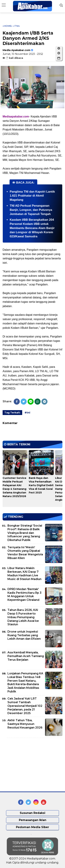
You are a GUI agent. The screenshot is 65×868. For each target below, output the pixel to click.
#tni (27, 413)
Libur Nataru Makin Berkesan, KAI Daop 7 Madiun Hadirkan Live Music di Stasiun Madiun (24, 573)
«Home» (8, 26)
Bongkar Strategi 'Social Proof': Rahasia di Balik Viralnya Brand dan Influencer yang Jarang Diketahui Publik (25, 533)
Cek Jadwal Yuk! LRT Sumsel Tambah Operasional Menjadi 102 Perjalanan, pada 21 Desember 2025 (25, 706)
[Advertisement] (29, 765)
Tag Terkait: (12, 413)
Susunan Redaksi (32, 813)
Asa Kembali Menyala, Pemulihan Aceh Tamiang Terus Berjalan (26, 656)
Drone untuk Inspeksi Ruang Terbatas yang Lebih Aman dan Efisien (24, 635)
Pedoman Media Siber (32, 827)
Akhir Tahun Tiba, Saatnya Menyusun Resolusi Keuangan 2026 (25, 724)
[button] (59, 58)
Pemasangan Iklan (33, 820)
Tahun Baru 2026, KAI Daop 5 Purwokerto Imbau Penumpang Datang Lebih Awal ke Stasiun (23, 617)
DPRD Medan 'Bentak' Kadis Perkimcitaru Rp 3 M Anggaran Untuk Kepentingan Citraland (24, 594)
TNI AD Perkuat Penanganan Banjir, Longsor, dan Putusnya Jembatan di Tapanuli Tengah (31, 210)
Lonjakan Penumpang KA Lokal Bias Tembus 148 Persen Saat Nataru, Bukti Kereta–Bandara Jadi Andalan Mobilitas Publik (25, 682)
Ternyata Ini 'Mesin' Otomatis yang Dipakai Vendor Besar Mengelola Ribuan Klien (25, 553)
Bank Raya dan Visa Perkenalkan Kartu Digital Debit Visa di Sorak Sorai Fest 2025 (41, 485)
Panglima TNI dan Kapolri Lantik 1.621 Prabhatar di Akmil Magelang (32, 196)
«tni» (17, 26)
